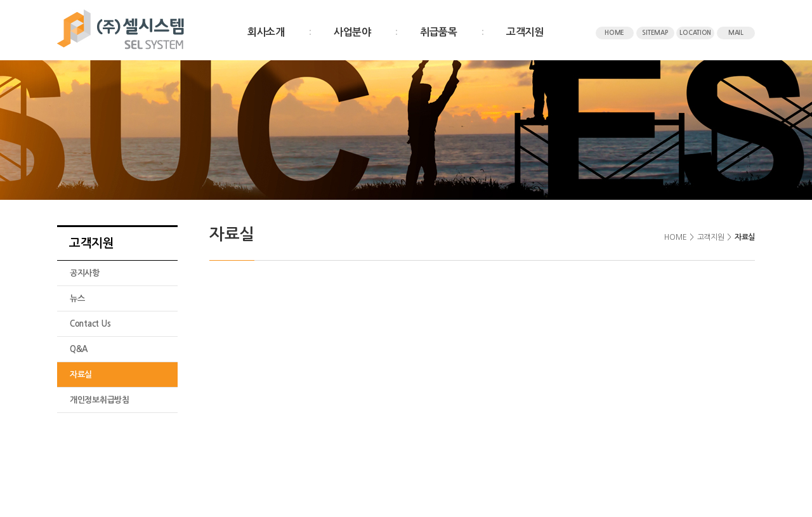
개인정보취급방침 (100, 400)
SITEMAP (655, 33)
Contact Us (90, 324)
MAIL (736, 33)
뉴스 (77, 298)
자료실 (81, 375)
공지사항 (85, 273)
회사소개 (266, 32)
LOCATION (695, 33)
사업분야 (352, 32)
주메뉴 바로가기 (0, 0)
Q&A (79, 349)
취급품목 (439, 32)
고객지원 (525, 32)
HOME (614, 33)
